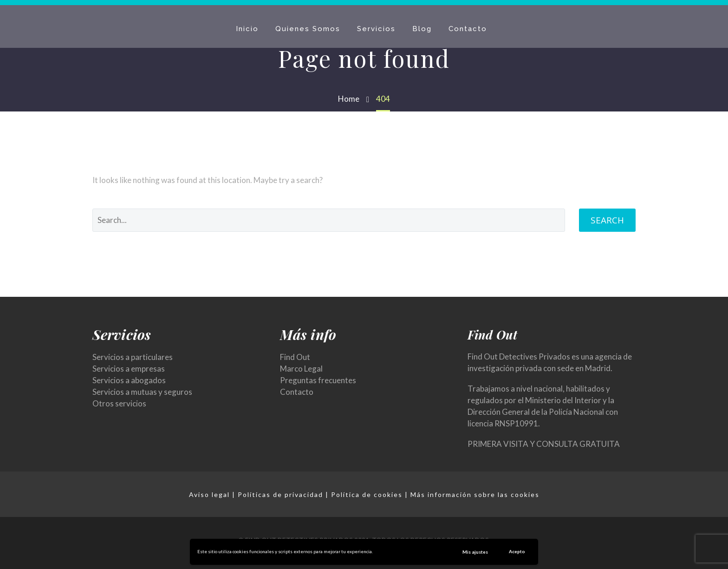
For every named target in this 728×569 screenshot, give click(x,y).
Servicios (376, 29)
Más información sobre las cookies (475, 494)
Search (607, 220)
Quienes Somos (308, 29)
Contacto (468, 29)
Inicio (247, 29)
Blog (422, 29)
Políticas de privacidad (280, 494)
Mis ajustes (475, 552)
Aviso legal (209, 494)
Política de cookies (367, 494)
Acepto (517, 551)
